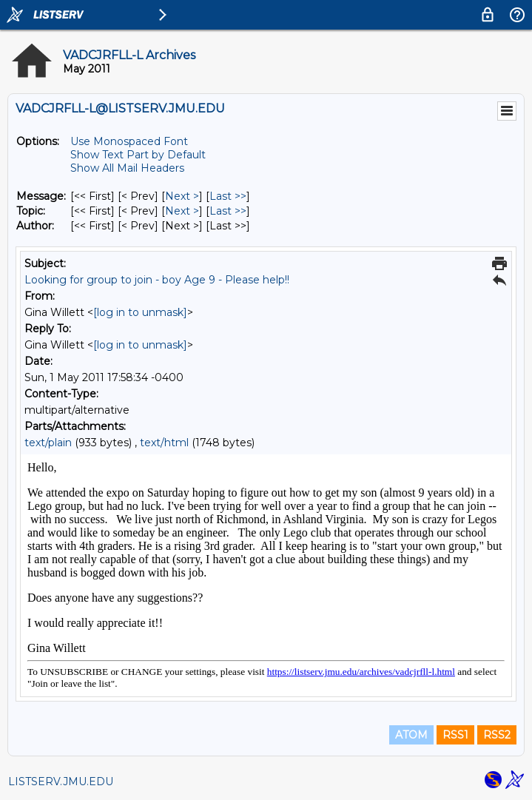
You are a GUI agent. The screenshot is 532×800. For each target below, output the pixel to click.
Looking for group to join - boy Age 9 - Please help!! (157, 280)
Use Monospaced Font (129, 141)
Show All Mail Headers (127, 168)
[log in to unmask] (140, 312)
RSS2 (497, 735)
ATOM (411, 735)
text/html (164, 443)
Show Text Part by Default (138, 155)
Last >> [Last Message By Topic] (228, 211)
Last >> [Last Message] (228, 196)
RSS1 (455, 735)
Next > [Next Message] (182, 196)
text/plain (48, 443)
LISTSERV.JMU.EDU (61, 781)
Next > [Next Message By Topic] (182, 211)
